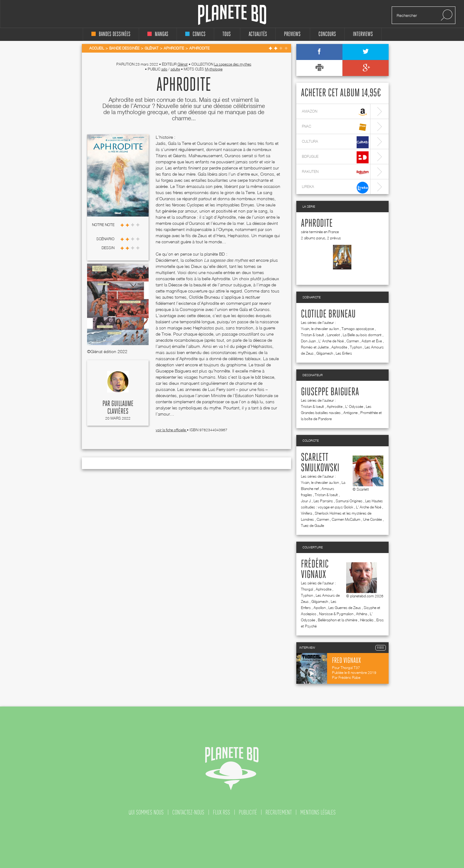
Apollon (320, 608)
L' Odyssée (354, 406)
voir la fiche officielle (171, 430)
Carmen (353, 341)
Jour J (306, 501)
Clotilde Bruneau (328, 314)
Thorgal (307, 589)
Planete (232, 15)
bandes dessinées (111, 34)
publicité (248, 812)
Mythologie (214, 69)
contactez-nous (188, 812)
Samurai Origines (349, 501)
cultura (335, 142)
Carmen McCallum (346, 519)
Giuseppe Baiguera (330, 392)
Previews (292, 34)
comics (195, 34)
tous (227, 34)
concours (327, 34)
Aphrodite (317, 224)
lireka (335, 187)
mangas (158, 34)
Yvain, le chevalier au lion (320, 329)
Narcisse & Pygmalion (336, 614)
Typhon (356, 347)
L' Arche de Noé (331, 341)
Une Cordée (372, 519)
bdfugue (335, 157)
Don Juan (308, 341)
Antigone (350, 413)
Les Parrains (323, 501)
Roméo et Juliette (315, 347)
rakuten (335, 172)
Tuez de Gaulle (312, 526)
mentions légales (318, 812)
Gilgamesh (325, 353)
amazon (335, 112)
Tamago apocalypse (358, 329)
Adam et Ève (372, 341)
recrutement (279, 812)
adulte (175, 69)
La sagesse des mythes (233, 64)
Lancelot (333, 335)
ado (164, 69)
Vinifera (306, 513)
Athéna (362, 614)
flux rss (222, 812)
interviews (363, 34)
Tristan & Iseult (312, 335)
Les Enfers (344, 353)
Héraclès (367, 620)
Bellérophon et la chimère (338, 620)
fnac (335, 127)
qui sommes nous (146, 812)
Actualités (258, 34)
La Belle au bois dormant (362, 335)
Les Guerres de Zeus (345, 608)
